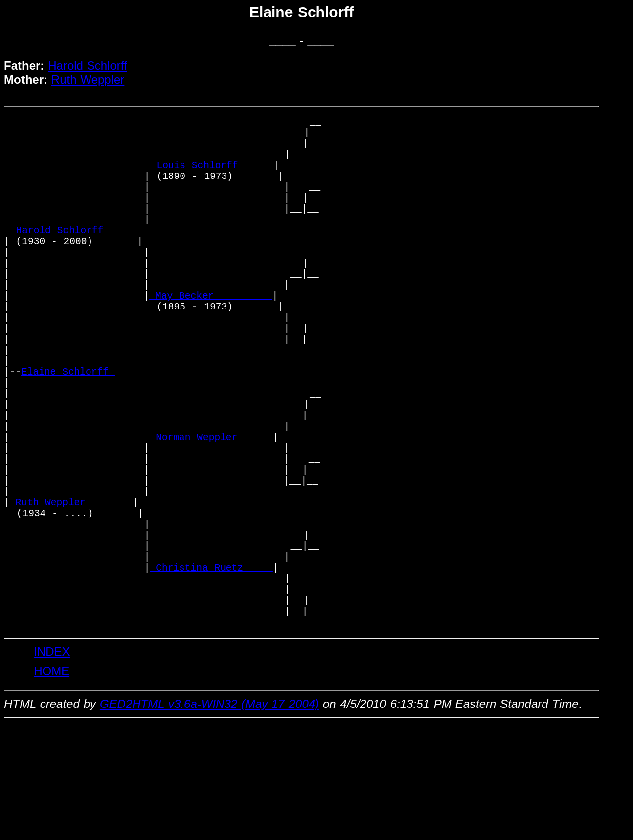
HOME (51, 787)
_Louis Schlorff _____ (212, 177)
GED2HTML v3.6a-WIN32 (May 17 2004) (209, 820)
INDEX (52, 768)
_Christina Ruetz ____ (212, 671)
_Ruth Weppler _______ (71, 591)
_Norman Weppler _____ (212, 510)
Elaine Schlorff (68, 430)
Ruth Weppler (88, 79)
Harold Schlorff (88, 66)
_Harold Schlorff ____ (72, 257)
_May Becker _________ (211, 337)
